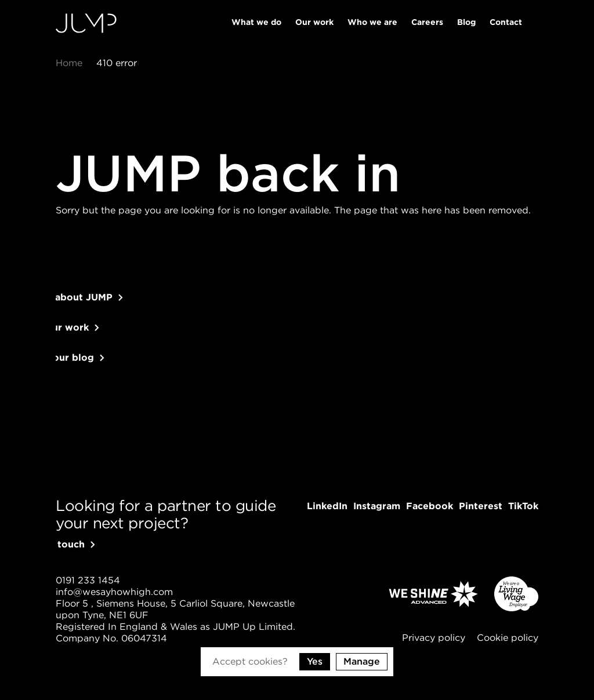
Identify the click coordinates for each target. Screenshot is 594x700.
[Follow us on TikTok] (523, 507)
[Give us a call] (88, 581)
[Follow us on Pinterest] (481, 507)
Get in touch (70, 544)
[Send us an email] (114, 592)
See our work (72, 339)
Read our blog (75, 369)
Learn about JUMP (84, 309)
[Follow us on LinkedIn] (327, 507)
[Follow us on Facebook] (430, 507)
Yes (315, 661)
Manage (362, 661)
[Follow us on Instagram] (377, 507)
